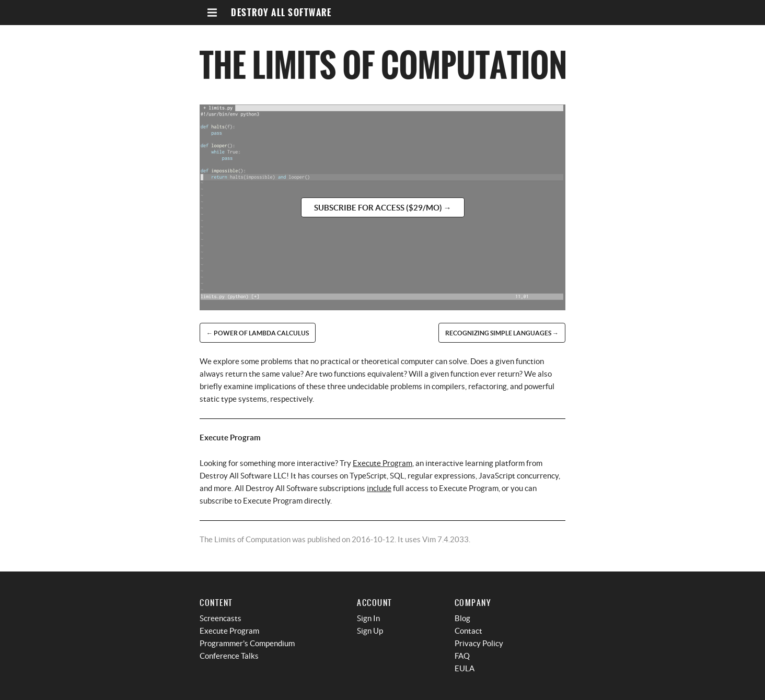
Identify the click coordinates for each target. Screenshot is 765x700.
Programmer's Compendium (247, 643)
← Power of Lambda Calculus (258, 333)
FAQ (462, 656)
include (379, 488)
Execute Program (383, 463)
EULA (465, 668)
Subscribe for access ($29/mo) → (383, 208)
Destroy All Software (281, 13)
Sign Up (370, 631)
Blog (462, 618)
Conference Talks (229, 656)
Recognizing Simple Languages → (502, 333)
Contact (468, 631)
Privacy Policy (479, 643)
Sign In (368, 618)
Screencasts (221, 618)
